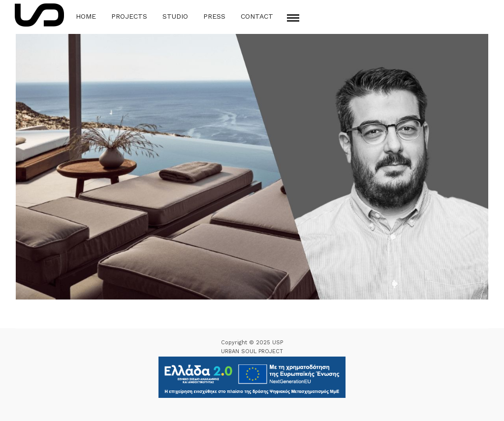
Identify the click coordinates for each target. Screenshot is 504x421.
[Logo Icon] (39, 15)
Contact (257, 16)
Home (86, 16)
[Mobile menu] (293, 18)
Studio (175, 16)
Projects (129, 16)
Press (214, 16)
